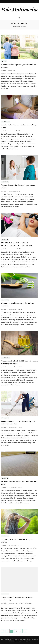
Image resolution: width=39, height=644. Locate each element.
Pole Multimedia (19, 9)
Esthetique (6, 122)
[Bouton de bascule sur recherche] (37, 1)
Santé (4, 61)
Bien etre (5, 182)
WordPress (27, 641)
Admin (5, 71)
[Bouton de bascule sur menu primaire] (19, 18)
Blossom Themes (13, 641)
